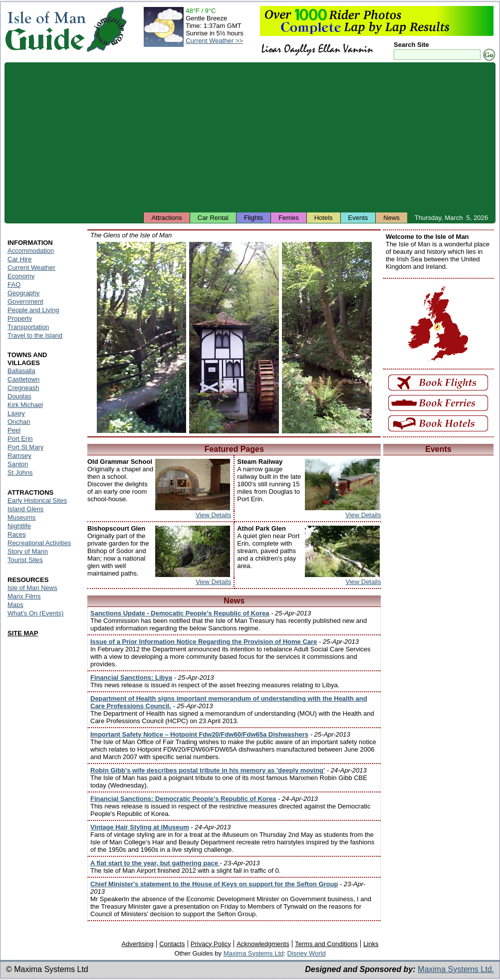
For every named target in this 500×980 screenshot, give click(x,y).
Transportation (28, 327)
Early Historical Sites (37, 500)
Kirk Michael (25, 405)
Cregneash (23, 388)
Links (371, 944)
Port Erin (20, 439)
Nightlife (19, 526)
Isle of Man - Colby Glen (327, 338)
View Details (213, 515)
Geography (23, 293)
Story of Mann (28, 551)
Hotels (324, 218)
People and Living (33, 310)
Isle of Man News (32, 588)
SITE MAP (23, 633)
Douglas (19, 396)
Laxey (16, 413)
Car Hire (19, 259)
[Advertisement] (250, 137)
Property (20, 318)
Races (17, 534)
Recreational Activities (39, 543)
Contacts (172, 944)
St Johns (20, 473)
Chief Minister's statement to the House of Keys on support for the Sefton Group (214, 884)
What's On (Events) (35, 613)
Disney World (307, 953)
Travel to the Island (35, 335)
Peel (14, 430)
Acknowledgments (263, 944)
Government (25, 301)
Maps (15, 605)
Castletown (23, 379)
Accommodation (31, 251)
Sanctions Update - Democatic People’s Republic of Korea (180, 613)
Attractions (166, 218)
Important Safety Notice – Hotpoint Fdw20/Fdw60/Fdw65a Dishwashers (199, 734)
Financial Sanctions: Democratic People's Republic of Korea (183, 799)
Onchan (19, 422)
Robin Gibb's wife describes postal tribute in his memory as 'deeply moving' (208, 770)
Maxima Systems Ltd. (456, 969)
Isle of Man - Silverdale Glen (141, 337)
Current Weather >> (214, 41)
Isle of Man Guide (45, 29)
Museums (21, 517)
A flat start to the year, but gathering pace (155, 863)
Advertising (137, 944)
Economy (21, 276)
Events (358, 218)
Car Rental (213, 218)
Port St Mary (25, 447)
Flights (253, 218)
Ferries (288, 218)
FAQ (14, 285)
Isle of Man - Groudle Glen (234, 338)
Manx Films (24, 596)
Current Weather (31, 268)
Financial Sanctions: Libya (131, 678)
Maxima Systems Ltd (254, 953)
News (391, 218)
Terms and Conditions (326, 944)
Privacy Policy (211, 944)
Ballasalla (21, 371)
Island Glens (25, 509)
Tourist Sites (25, 560)
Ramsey (19, 456)
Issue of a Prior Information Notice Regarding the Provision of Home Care (204, 642)
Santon (18, 464)
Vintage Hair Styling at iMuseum (140, 827)
